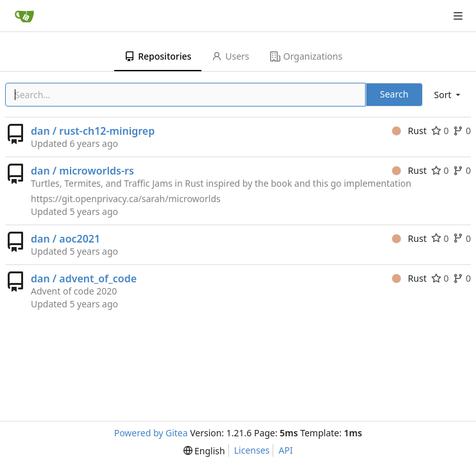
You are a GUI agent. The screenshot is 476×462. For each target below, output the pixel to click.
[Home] (24, 16)
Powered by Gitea (151, 433)
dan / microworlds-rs (82, 171)
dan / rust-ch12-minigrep (93, 131)
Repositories (158, 56)
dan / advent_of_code (84, 278)
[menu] (448, 95)
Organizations (306, 56)
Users (230, 56)
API (285, 450)
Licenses (252, 450)
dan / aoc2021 (65, 239)
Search (394, 94)
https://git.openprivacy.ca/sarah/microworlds (126, 199)
